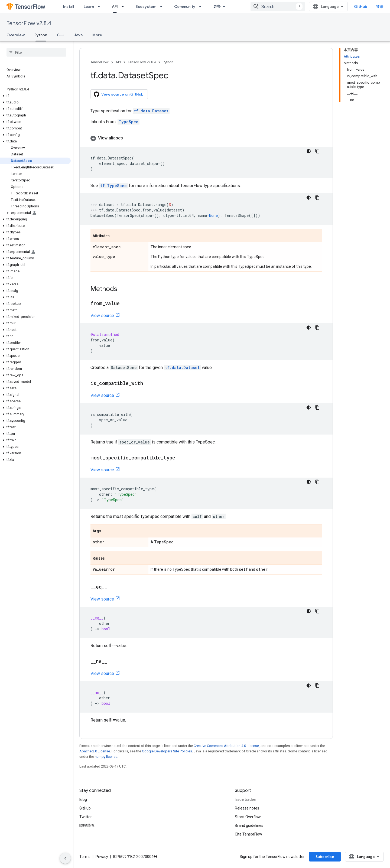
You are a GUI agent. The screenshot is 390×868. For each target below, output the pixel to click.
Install (69, 6)
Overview (16, 35)
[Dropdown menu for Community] (202, 6)
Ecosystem (146, 6)
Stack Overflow (248, 817)
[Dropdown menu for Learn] (100, 6)
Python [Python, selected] (41, 35)
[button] (35, 96)
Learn (89, 6)
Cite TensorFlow (248, 834)
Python (168, 62)
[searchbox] (36, 52)
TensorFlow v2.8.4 (29, 23)
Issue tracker (246, 800)
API (118, 62)
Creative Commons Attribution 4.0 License (226, 746)
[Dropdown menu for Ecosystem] (163, 6)
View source (102, 316)
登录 (380, 6)
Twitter (86, 817)
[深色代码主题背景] (309, 151)
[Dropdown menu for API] (124, 6)
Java (78, 35)
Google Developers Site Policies (167, 751)
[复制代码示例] (317, 151)
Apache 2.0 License (95, 751)
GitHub (361, 6)
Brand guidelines (249, 825)
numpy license (106, 757)
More (97, 35)
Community (185, 6)
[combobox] (278, 6)
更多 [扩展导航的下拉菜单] (217, 6)
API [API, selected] (115, 6)
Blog (83, 800)
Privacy (102, 857)
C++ (61, 35)
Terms (85, 857)
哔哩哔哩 (87, 825)
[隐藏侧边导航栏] (65, 858)
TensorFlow (100, 62)
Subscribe (325, 857)
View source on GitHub (119, 94)
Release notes (247, 808)
